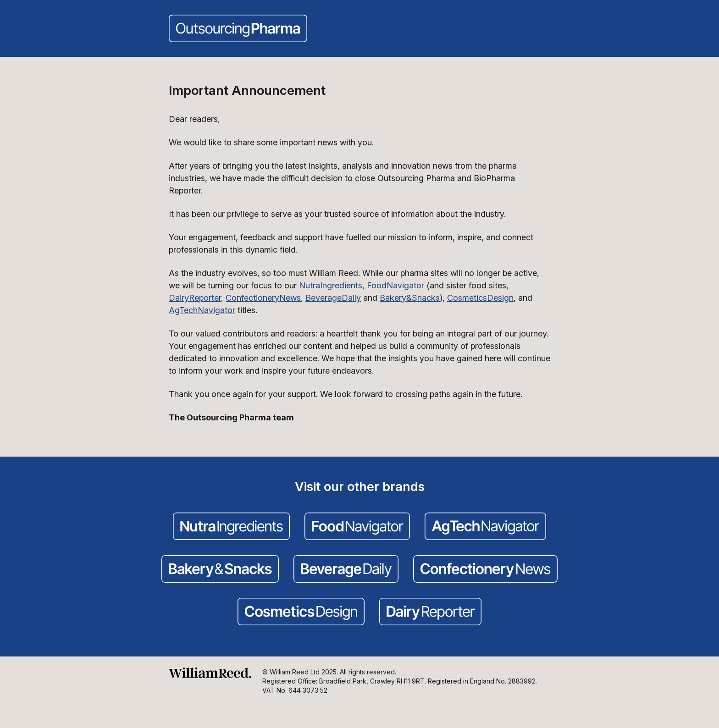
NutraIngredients (331, 285)
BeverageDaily (333, 298)
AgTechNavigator (202, 310)
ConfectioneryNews (263, 298)
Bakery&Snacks (410, 298)
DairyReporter (195, 298)
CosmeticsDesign (480, 298)
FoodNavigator (395, 285)
